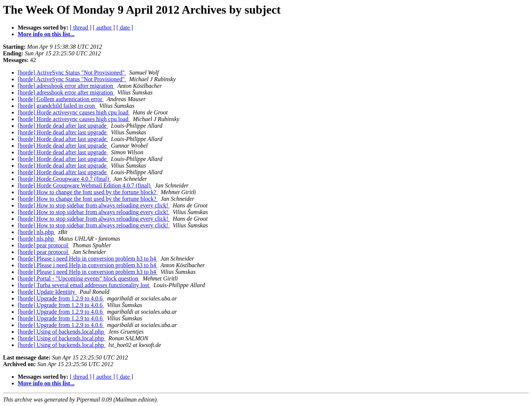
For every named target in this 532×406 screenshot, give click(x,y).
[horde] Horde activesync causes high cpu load (74, 112)
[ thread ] (81, 27)
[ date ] (125, 27)
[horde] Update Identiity (47, 292)
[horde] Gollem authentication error (61, 99)
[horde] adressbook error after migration (66, 86)
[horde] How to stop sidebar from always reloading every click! (94, 205)
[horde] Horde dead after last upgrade (63, 126)
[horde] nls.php (37, 232)
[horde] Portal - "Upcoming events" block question (79, 278)
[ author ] (104, 27)
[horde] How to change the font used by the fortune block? (88, 192)
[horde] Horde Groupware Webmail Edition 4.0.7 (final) (85, 185)
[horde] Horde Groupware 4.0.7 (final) (64, 179)
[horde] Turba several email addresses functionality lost (84, 285)
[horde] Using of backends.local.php (62, 332)
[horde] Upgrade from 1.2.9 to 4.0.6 (61, 298)
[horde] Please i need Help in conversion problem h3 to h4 (88, 259)
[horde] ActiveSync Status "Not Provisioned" (72, 73)
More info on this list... (46, 34)
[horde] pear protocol (44, 245)
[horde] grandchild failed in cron (57, 106)
